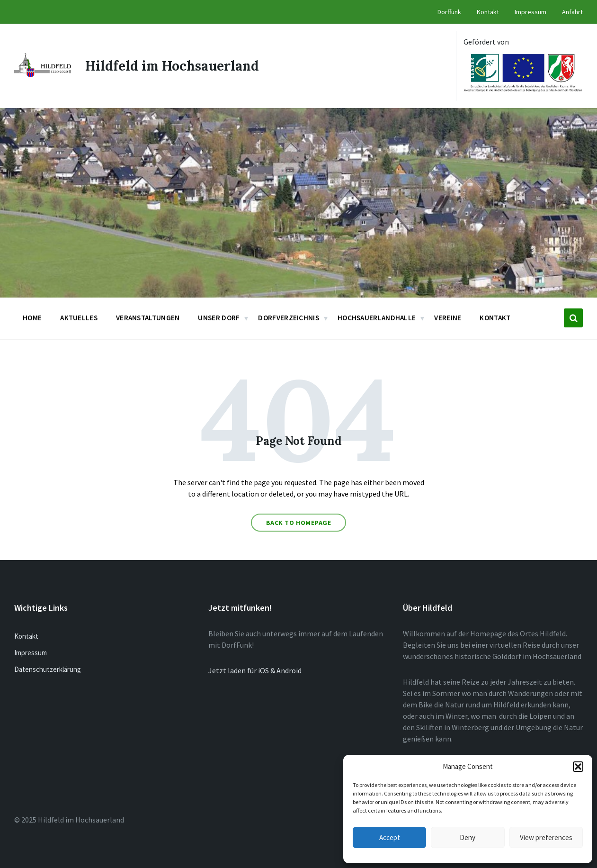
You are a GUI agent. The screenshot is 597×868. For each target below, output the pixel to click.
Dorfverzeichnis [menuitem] (289, 318)
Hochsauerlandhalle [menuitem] (377, 318)
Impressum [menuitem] (530, 12)
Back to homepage (299, 523)
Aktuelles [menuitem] (79, 318)
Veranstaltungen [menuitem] (148, 318)
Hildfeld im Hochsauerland (172, 66)
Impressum (31, 653)
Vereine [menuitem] (448, 318)
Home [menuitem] (32, 318)
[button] (578, 767)
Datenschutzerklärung (48, 669)
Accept (390, 837)
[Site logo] (43, 74)
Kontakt (26, 636)
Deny (468, 837)
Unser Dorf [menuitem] (219, 318)
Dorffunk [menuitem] (449, 12)
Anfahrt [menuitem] (572, 12)
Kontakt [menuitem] (488, 12)
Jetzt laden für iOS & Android (255, 670)
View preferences (546, 837)
